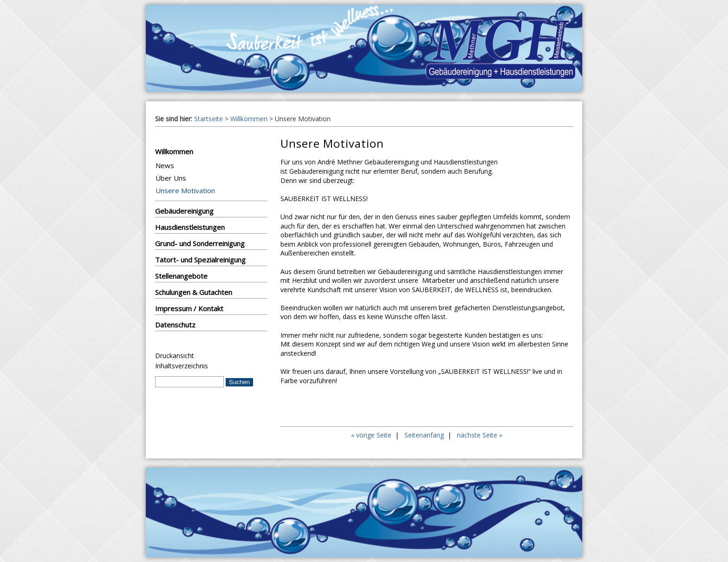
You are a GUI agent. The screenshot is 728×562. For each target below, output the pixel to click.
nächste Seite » (480, 435)
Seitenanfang (424, 435)
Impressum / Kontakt (189, 308)
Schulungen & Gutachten (194, 292)
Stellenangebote (181, 276)
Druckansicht (175, 356)
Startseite (208, 119)
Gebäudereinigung (184, 211)
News (165, 165)
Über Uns (171, 178)
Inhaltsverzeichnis (182, 366)
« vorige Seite (371, 435)
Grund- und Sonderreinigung (200, 243)
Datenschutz (175, 325)
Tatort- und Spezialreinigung (200, 260)
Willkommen (249, 119)
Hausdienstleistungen (190, 227)
